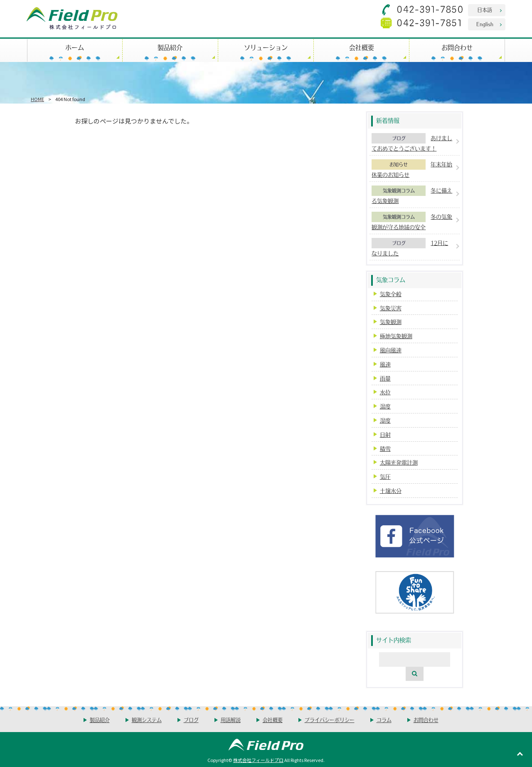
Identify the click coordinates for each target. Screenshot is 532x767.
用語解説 (231, 720)
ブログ (399, 138)
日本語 (485, 10)
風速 (385, 364)
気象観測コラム (399, 191)
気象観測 (391, 322)
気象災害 (391, 308)
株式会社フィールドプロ (258, 760)
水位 (385, 392)
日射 (385, 434)
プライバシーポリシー (330, 720)
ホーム (75, 47)
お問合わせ (457, 47)
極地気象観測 (396, 336)
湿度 (385, 420)
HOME (37, 99)
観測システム (147, 720)
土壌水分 (391, 491)
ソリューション (266, 47)
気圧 (385, 476)
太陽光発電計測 (399, 462)
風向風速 (391, 350)
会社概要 (362, 47)
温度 (385, 406)
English (485, 24)
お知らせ (399, 164)
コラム (384, 720)
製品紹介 (170, 47)
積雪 (385, 449)
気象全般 (391, 294)
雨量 (385, 378)
